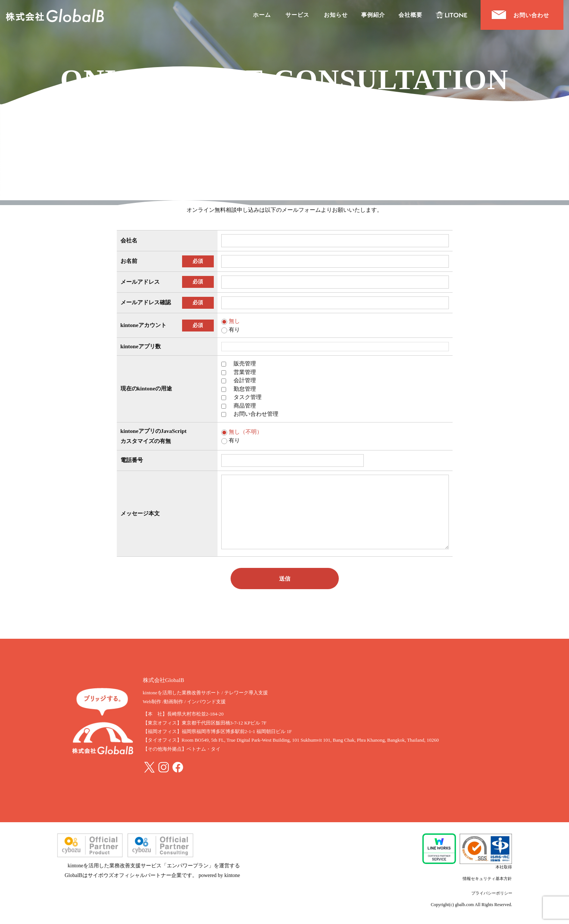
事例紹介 (373, 15)
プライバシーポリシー (492, 893)
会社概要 (410, 15)
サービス (297, 15)
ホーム (262, 15)
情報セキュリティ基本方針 (487, 879)
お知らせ (336, 15)
